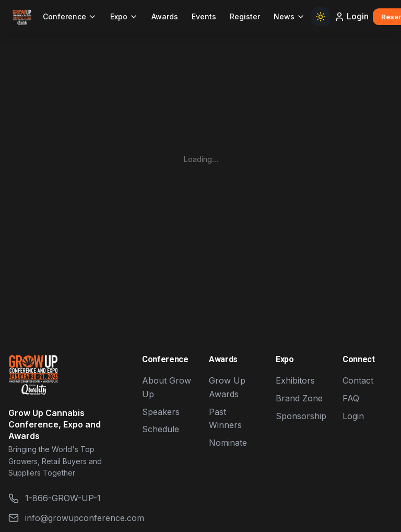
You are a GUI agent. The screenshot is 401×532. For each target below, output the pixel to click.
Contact (358, 380)
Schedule (161, 429)
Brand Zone (299, 398)
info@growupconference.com (67, 518)
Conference (70, 16)
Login (351, 16)
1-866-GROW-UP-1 (55, 498)
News (289, 16)
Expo (124, 16)
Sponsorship (301, 416)
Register (245, 16)
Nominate (228, 443)
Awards (165, 16)
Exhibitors (295, 380)
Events (204, 16)
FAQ (351, 398)
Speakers (161, 412)
